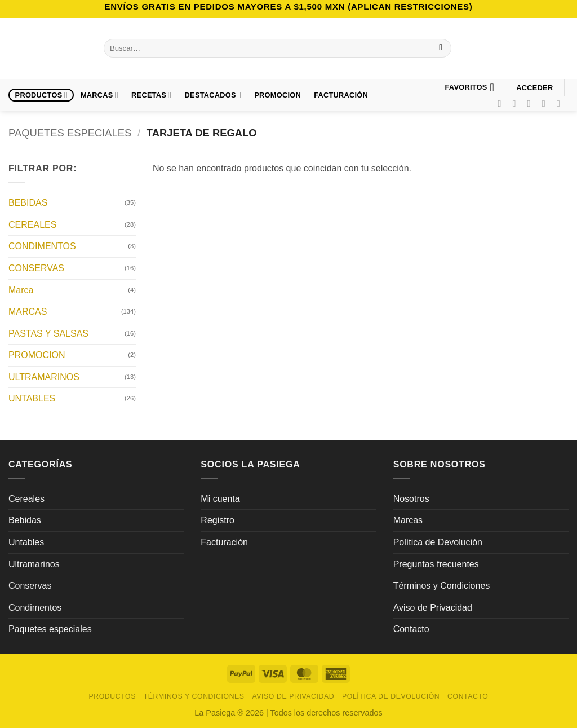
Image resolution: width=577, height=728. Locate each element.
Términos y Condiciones (442, 586)
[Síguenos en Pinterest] (547, 103)
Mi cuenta (220, 499)
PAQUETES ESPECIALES (70, 133)
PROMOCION (278, 95)
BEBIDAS (28, 203)
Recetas (151, 95)
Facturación (224, 542)
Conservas (30, 586)
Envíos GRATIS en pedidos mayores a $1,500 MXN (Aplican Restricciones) (288, 6)
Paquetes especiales (50, 629)
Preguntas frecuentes (436, 564)
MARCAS (28, 312)
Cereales (26, 499)
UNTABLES (32, 398)
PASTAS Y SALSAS (48, 333)
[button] (535, 88)
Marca (21, 290)
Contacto (411, 629)
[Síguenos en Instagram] (517, 103)
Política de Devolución (438, 542)
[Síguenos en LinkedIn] (561, 103)
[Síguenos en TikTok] (532, 103)
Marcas (99, 95)
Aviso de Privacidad (433, 608)
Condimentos (35, 608)
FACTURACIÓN (341, 95)
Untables (26, 542)
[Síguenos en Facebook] (502, 103)
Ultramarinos (34, 564)
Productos (41, 95)
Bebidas (25, 520)
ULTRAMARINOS (44, 376)
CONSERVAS (36, 268)
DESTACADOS (213, 95)
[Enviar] (441, 48)
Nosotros (411, 499)
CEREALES (32, 224)
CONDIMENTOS (42, 246)
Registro (218, 520)
